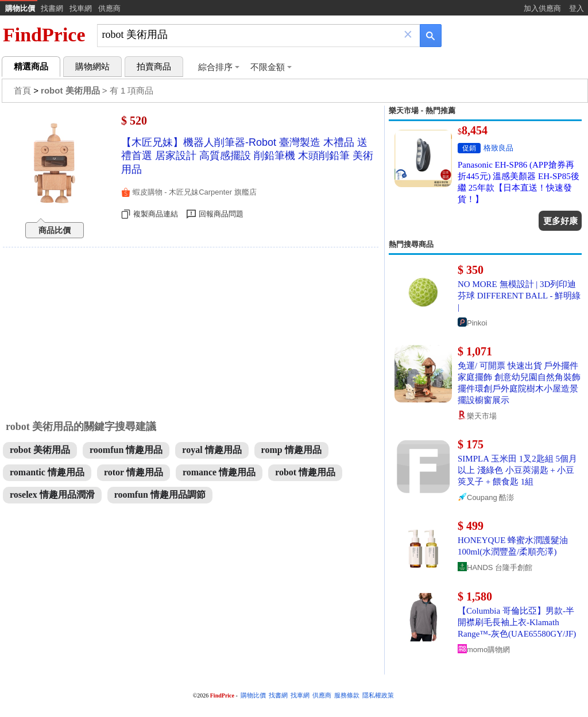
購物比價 (20, 8)
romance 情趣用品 (219, 472)
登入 (577, 8)
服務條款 (347, 695)
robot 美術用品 (40, 450)
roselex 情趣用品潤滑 (52, 495)
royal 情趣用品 (212, 450)
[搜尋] (251, 35)
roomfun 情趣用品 (126, 450)
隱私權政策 (378, 695)
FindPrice (44, 35)
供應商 (109, 8)
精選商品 (31, 67)
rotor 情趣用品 (134, 472)
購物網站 (92, 67)
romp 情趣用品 (291, 450)
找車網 (81, 8)
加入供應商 (542, 8)
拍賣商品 (154, 67)
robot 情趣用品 (305, 472)
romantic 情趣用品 (47, 472)
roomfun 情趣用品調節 (160, 495)
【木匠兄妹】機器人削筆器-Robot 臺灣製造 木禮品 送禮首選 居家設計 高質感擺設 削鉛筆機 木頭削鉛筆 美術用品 (247, 156)
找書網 (52, 8)
